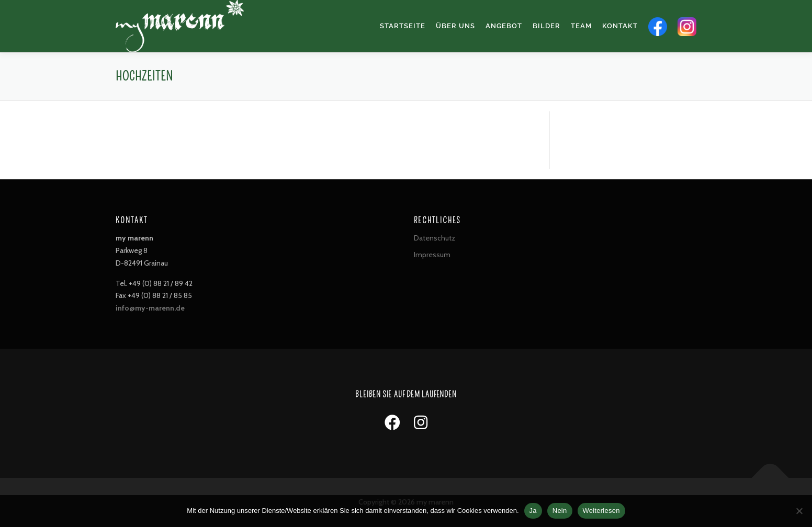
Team (581, 26)
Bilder (546, 26)
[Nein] (799, 511)
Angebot (504, 26)
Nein (560, 511)
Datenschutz (435, 238)
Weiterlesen (601, 511)
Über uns (455, 26)
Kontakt (620, 26)
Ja (533, 511)
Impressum (432, 255)
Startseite (403, 26)
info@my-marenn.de (150, 308)
